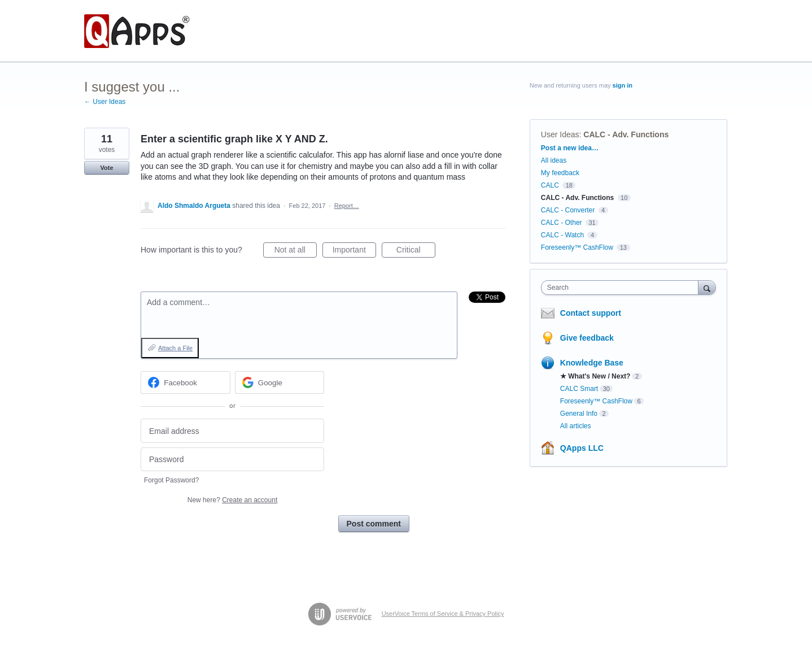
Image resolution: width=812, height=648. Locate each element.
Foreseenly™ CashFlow (577, 247)
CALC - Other (562, 223)
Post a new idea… (570, 148)
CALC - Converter (568, 210)
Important (354, 251)
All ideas (554, 160)
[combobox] (623, 288)
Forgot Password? (171, 480)
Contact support (591, 313)
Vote (106, 168)
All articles (576, 426)
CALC (550, 185)
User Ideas (560, 134)
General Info (579, 414)
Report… (347, 206)
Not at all (296, 251)
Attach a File (175, 348)
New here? (232, 500)
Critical (416, 251)
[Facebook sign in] (185, 382)
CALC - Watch (562, 235)
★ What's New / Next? (595, 376)
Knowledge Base (592, 363)
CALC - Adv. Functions (626, 134)
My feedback (560, 173)
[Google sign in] (280, 382)
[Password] (232, 460)
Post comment (374, 524)
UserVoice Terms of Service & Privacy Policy (443, 614)
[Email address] (232, 431)
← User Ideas (105, 102)
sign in (623, 85)
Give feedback (587, 338)
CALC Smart (579, 389)
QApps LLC (582, 448)
